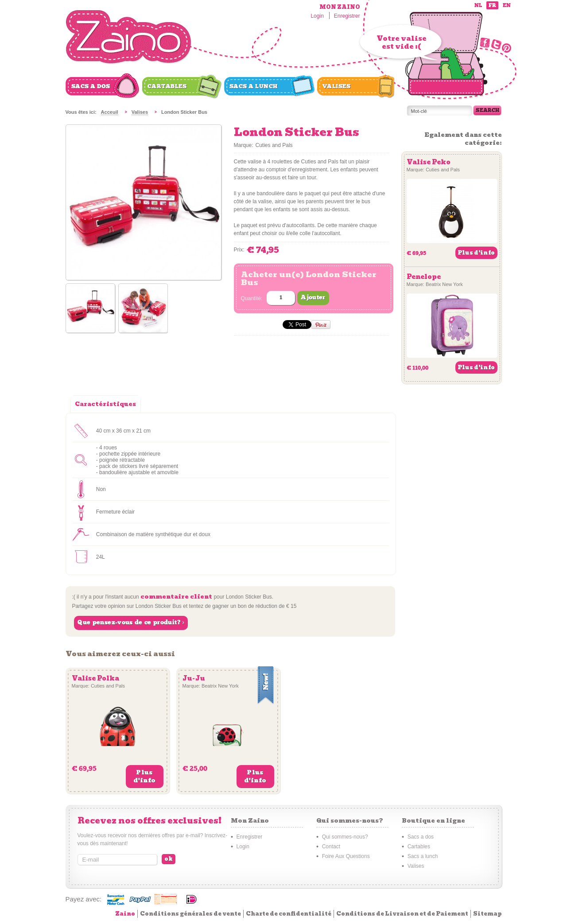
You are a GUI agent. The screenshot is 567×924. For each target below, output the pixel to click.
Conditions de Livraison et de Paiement (402, 914)
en (507, 6)
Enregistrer (347, 16)
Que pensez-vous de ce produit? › (131, 622)
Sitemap (487, 914)
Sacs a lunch (254, 86)
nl (478, 6)
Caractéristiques (105, 404)
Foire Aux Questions (346, 856)
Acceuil (110, 112)
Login (317, 16)
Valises (337, 86)
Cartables (167, 86)
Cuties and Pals (274, 145)
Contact (331, 847)
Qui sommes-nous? (345, 837)
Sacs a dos (91, 86)
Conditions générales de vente (190, 914)
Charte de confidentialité (289, 914)
